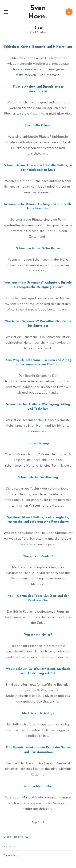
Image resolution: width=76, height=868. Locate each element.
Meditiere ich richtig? (38, 713)
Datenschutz (11, 855)
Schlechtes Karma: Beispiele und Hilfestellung (38, 47)
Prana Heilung (38, 443)
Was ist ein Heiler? (38, 635)
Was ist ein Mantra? (38, 556)
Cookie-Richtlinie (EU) (16, 837)
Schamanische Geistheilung (38, 477)
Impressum (10, 846)
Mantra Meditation (38, 786)
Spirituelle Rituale (38, 126)
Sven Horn (38, 13)
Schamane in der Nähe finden (38, 249)
